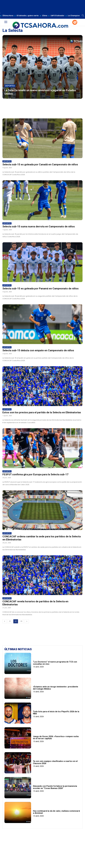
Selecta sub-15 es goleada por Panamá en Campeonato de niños (41, 289)
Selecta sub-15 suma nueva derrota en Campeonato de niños (39, 226)
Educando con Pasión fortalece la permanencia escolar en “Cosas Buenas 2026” (55, 787)
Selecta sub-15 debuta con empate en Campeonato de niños (38, 350)
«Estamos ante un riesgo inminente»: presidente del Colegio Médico (56, 688)
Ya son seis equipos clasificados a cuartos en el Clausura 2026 (55, 762)
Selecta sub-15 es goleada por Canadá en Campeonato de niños (40, 164)
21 (10, 621)
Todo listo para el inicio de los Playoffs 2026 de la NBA (56, 713)
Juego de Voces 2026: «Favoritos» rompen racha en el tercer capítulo (56, 738)
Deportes (10, 86)
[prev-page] (5, 621)
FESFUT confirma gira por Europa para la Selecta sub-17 (35, 474)
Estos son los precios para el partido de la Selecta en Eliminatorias (42, 412)
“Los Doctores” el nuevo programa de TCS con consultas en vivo (55, 663)
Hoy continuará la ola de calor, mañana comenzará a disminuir (56, 812)
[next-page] (27, 621)
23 (21, 621)
